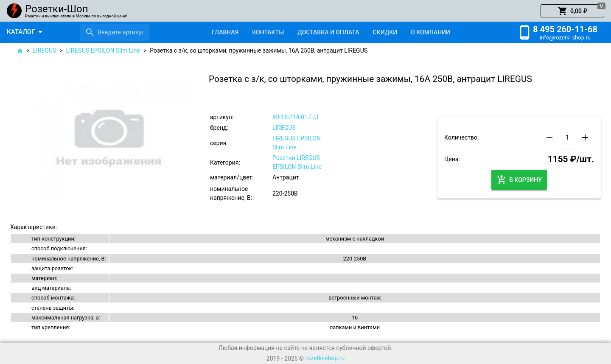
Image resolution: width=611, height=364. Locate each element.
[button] (572, 11)
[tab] (225, 32)
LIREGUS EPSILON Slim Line (103, 50)
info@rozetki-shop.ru (565, 38)
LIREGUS (44, 50)
